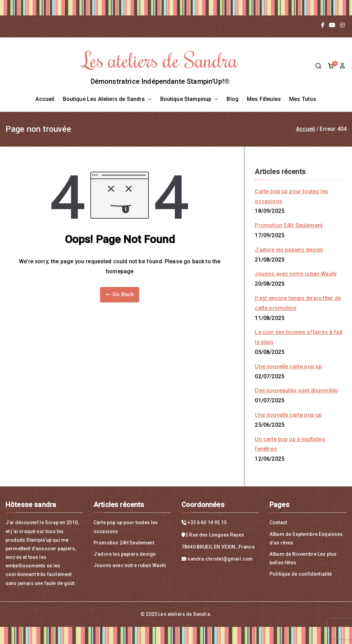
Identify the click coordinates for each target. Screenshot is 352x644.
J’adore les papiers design (289, 250)
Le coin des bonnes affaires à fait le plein (299, 337)
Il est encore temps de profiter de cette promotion (298, 303)
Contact (278, 522)
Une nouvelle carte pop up (288, 366)
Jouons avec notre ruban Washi (296, 274)
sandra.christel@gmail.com (220, 559)
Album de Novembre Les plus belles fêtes (303, 558)
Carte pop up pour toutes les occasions (291, 196)
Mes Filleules (264, 99)
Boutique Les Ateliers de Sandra (107, 99)
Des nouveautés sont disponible (296, 390)
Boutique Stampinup (189, 99)
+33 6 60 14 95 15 (207, 522)
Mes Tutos (303, 99)
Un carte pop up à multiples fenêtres (290, 444)
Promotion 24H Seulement (289, 225)
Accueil (45, 99)
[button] (148, 99)
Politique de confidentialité (301, 574)
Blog (233, 99)
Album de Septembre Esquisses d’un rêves (306, 538)
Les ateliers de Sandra (160, 60)
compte (343, 66)
